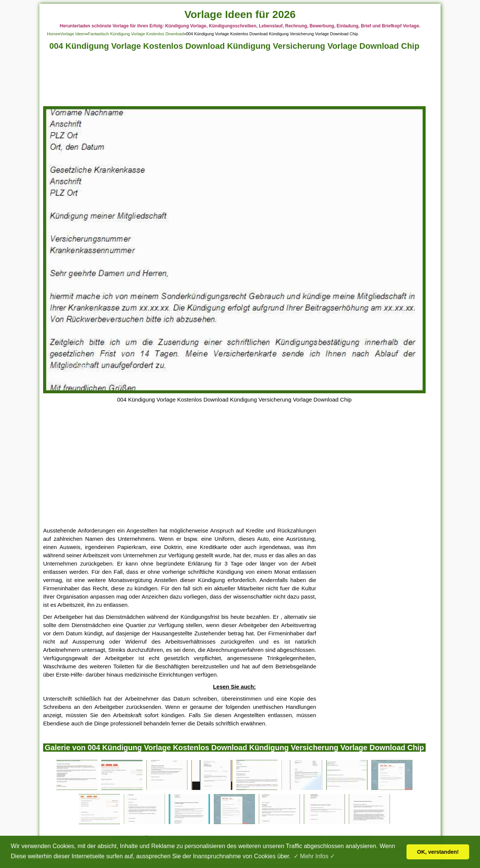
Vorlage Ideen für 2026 (240, 14)
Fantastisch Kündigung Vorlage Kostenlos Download (136, 34)
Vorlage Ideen (73, 34)
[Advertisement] (234, 80)
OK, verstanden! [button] (438, 852)
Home (52, 34)
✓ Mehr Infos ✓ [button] (314, 856)
